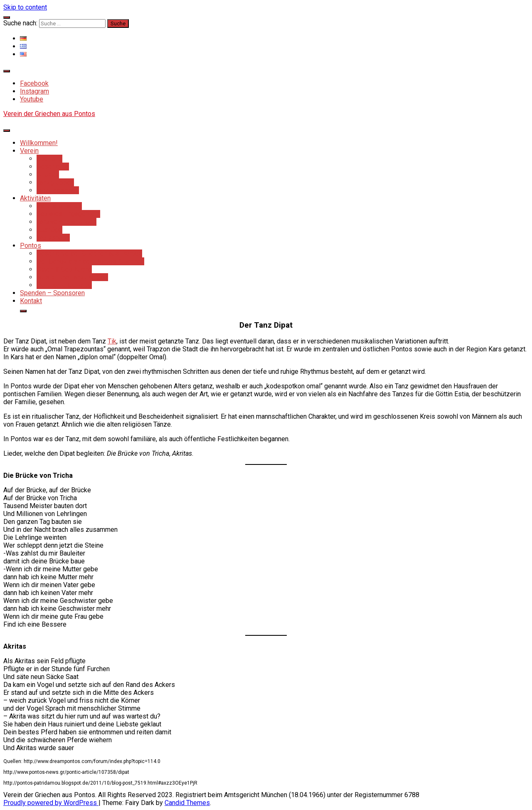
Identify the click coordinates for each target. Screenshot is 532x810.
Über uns (49, 159)
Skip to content (25, 7)
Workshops (53, 238)
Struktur (48, 174)
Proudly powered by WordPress (51, 803)
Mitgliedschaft (58, 190)
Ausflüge (49, 230)
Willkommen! (39, 143)
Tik (112, 341)
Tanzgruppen (55, 182)
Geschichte (53, 167)
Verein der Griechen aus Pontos (49, 114)
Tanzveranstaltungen (66, 222)
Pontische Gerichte (64, 285)
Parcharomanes (59, 206)
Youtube (32, 99)
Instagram (34, 91)
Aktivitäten (35, 198)
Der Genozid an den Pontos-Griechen (90, 261)
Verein (29, 151)
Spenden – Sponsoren (52, 293)
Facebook (34, 83)
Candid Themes (187, 803)
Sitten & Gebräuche (64, 269)
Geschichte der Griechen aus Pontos (89, 253)
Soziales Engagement (68, 214)
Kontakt (31, 301)
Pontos (31, 246)
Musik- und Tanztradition (72, 277)
